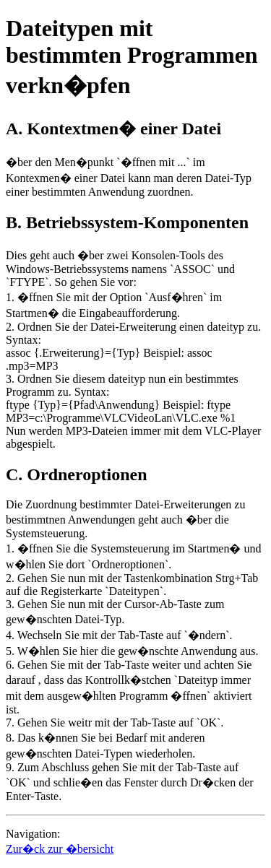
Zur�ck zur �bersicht (60, 849)
